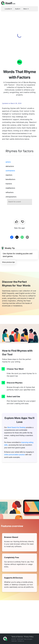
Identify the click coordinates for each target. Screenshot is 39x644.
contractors (10, 171)
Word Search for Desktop (16, 427)
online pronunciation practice (14, 455)
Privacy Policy (29, 637)
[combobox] (20, 202)
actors (8, 162)
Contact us (21, 641)
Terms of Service (17, 637)
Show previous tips (8, 262)
